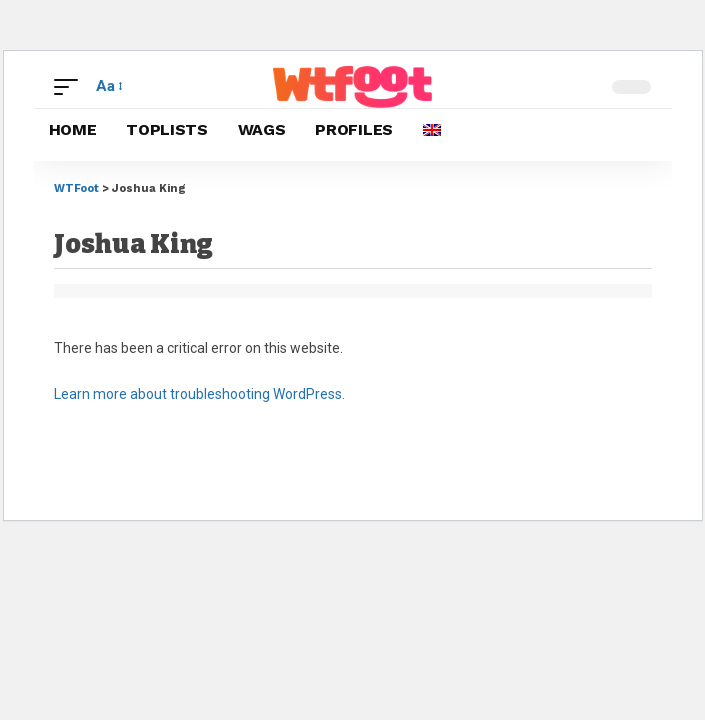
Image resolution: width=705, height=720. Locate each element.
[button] (71, 87)
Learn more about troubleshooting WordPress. (199, 394)
